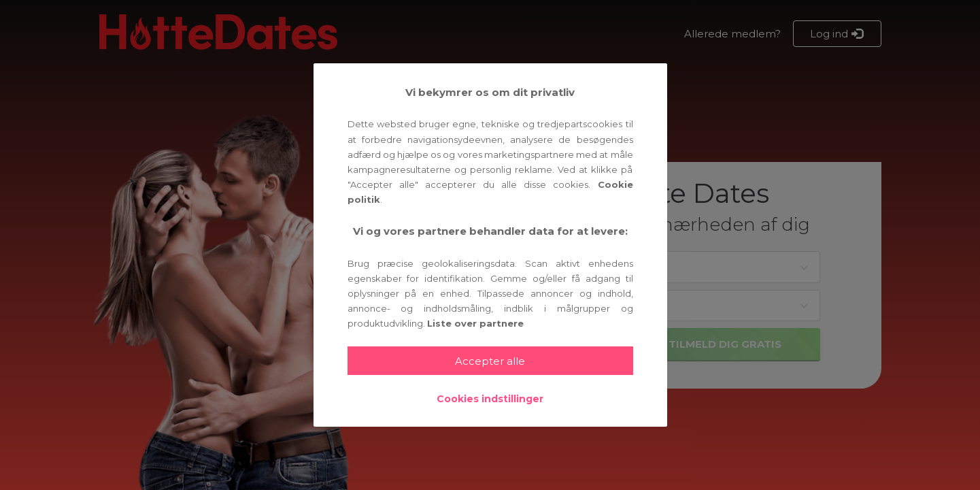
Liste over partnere (475, 323)
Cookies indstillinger (490, 399)
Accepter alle (490, 361)
